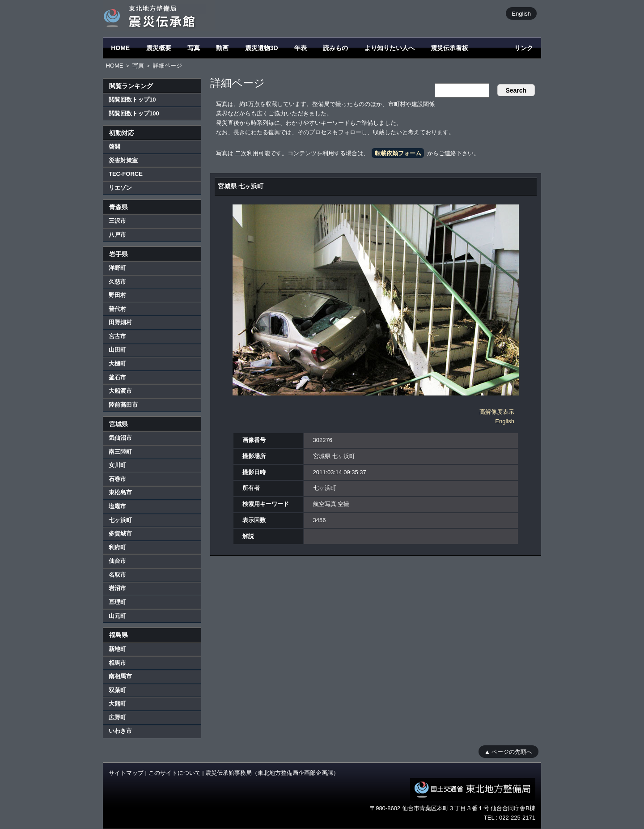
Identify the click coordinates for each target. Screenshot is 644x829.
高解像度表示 (497, 412)
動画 (222, 48)
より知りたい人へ (390, 48)
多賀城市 (120, 534)
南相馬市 (120, 676)
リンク (524, 48)
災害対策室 (123, 160)
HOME (120, 48)
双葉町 (117, 690)
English (521, 13)
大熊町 (117, 704)
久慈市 (117, 282)
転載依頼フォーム (398, 153)
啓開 (114, 147)
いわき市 (120, 731)
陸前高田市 (123, 405)
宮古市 (117, 336)
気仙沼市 (120, 438)
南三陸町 (120, 452)
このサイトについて (175, 773)
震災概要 (159, 48)
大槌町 (117, 363)
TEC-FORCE (126, 174)
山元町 (117, 616)
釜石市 (117, 377)
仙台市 (117, 561)
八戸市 (117, 235)
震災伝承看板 (449, 48)
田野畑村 (120, 322)
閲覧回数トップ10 (132, 100)
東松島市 (120, 492)
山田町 (117, 350)
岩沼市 (117, 588)
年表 (301, 48)
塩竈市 (117, 506)
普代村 (117, 309)
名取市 (117, 575)
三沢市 (117, 221)
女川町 (117, 465)
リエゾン (120, 188)
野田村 (117, 295)
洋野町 (117, 268)
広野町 (117, 717)
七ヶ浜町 (120, 520)
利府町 (117, 547)
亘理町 (117, 602)
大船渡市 (120, 391)
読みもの (335, 48)
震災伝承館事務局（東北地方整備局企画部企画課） (272, 773)
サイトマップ (126, 773)
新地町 (117, 649)
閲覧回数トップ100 (134, 113)
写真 (194, 48)
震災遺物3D (262, 48)
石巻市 (117, 479)
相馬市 (117, 663)
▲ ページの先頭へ (508, 751)
